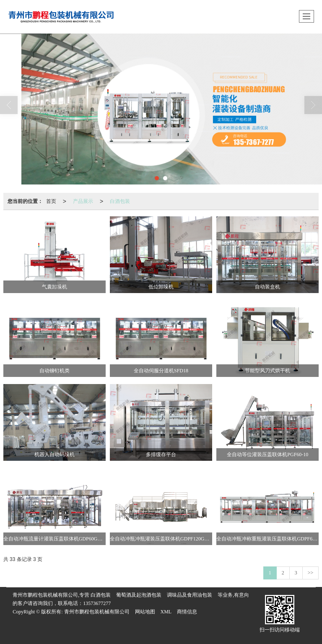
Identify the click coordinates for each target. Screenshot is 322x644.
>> (311, 573)
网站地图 (145, 612)
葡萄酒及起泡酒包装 (139, 595)
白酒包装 (120, 201)
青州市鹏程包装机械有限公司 (97, 612)
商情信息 (187, 612)
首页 (51, 201)
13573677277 (97, 603)
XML (166, 612)
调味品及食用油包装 (190, 595)
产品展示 (83, 201)
